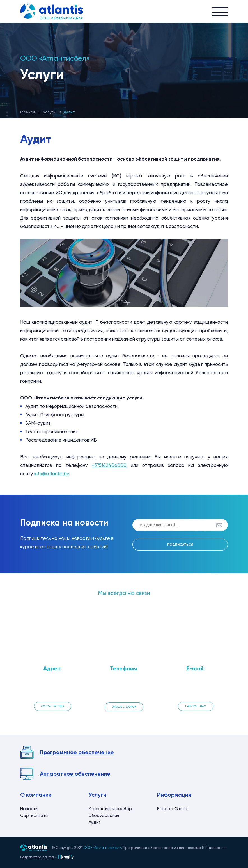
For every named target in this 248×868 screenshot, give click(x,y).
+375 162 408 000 (124, 689)
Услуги (49, 112)
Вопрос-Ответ (172, 809)
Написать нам (196, 706)
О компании (36, 795)
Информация (174, 795)
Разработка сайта (37, 857)
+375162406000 (109, 465)
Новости (29, 809)
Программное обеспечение (77, 752)
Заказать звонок (124, 707)
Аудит (95, 822)
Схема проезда (53, 706)
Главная (28, 112)
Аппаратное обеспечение (75, 774)
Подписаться (180, 545)
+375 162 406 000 (124, 682)
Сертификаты (34, 816)
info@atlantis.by (51, 474)
